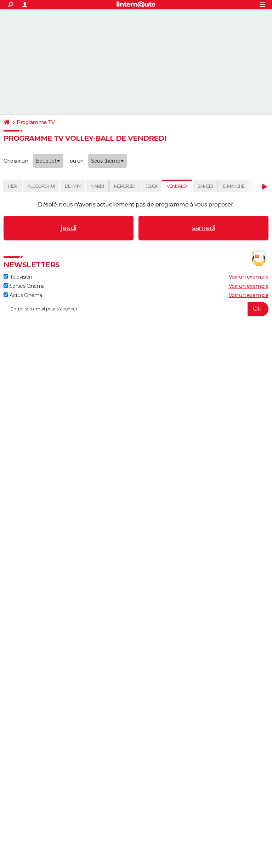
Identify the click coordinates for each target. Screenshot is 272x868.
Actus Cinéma (23, 295)
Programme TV (36, 122)
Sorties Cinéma (24, 286)
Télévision (18, 277)
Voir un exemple (249, 277)
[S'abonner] (136, 309)
